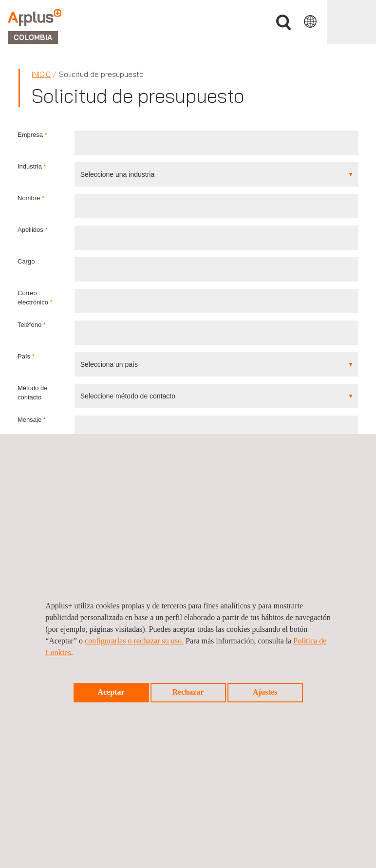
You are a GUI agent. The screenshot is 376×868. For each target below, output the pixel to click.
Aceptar (111, 692)
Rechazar (188, 692)
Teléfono (32, 325)
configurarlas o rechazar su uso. (134, 641)
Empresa (32, 135)
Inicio (41, 74)
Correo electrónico (35, 298)
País (26, 356)
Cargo (26, 261)
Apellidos (32, 230)
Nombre (31, 198)
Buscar (283, 23)
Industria (32, 166)
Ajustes (265, 692)
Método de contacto (32, 393)
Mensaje (32, 420)
